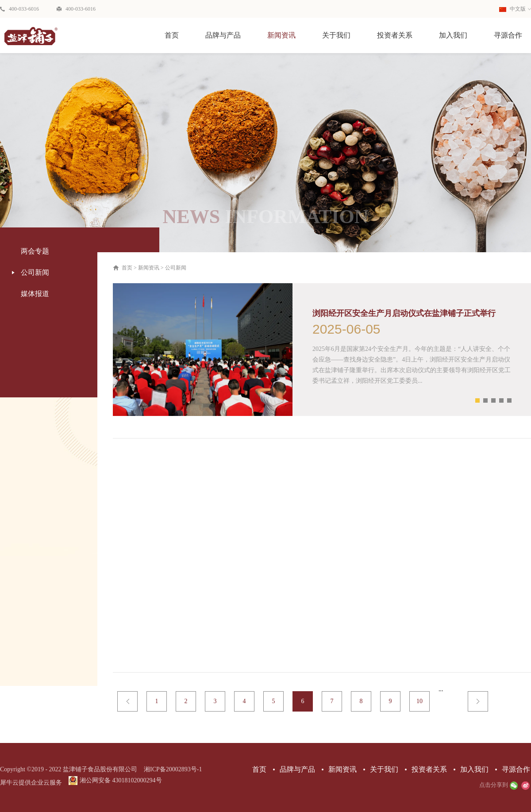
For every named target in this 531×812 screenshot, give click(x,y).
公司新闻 (176, 268)
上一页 (127, 701)
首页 (172, 35)
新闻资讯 (149, 268)
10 (419, 701)
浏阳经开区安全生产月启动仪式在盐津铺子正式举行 (404, 313)
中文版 (512, 9)
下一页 (478, 701)
